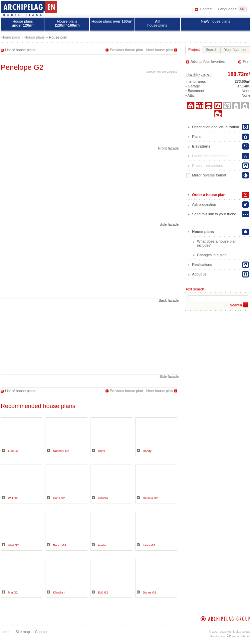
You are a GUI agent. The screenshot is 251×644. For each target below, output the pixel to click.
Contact (206, 9)
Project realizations (208, 165)
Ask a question (204, 204)
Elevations (201, 146)
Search (236, 305)
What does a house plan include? (217, 243)
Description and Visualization (216, 127)
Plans (197, 137)
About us (199, 274)
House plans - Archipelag (29, 8)
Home (5, 632)
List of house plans (20, 50)
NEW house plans (215, 21)
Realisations (202, 265)
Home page (11, 37)
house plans (157, 23)
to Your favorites (208, 61)
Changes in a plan (212, 255)
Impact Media (238, 636)
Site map (22, 632)
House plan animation (210, 156)
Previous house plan (126, 50)
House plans (22, 23)
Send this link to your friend (214, 214)
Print (247, 61)
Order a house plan (209, 195)
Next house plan (160, 50)
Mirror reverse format (206, 175)
